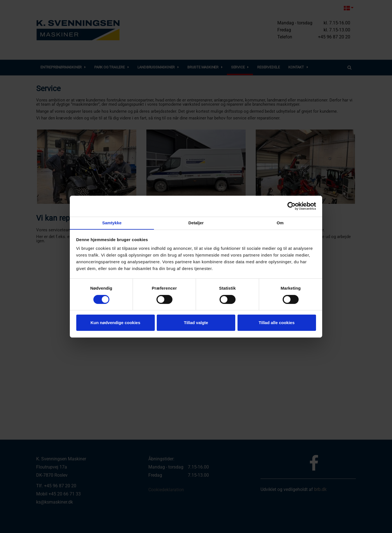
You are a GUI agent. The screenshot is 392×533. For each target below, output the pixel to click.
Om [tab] (280, 223)
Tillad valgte (196, 323)
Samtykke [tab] (112, 223)
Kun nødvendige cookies (116, 323)
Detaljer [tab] (196, 223)
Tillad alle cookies (276, 323)
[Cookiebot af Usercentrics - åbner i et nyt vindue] (291, 206)
